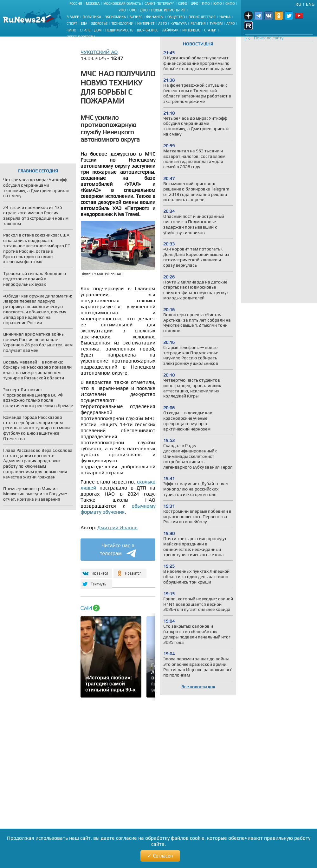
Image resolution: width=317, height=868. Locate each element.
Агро (230, 23)
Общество (176, 17)
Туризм (216, 23)
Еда (84, 23)
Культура (179, 23)
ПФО (206, 3)
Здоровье (99, 23)
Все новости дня (198, 687)
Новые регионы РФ (168, 10)
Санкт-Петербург (159, 3)
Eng (310, 4)
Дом (98, 30)
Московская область (122, 3)
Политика (92, 17)
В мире (73, 17)
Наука (225, 17)
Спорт (72, 23)
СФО (133, 10)
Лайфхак (170, 30)
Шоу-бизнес (148, 30)
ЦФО (194, 3)
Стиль (85, 30)
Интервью (191, 30)
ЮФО (217, 3)
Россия (76, 3)
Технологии (122, 23)
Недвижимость (119, 30)
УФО (122, 10)
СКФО (230, 3)
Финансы (155, 17)
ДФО (144, 10)
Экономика (115, 17)
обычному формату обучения (118, 509)
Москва (93, 3)
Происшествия (202, 17)
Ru (298, 4)
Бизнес (136, 17)
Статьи (210, 30)
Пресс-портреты (81, 37)
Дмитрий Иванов (117, 527)
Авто (162, 23)
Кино (71, 30)
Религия (198, 23)
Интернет (146, 23)
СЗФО (183, 3)
